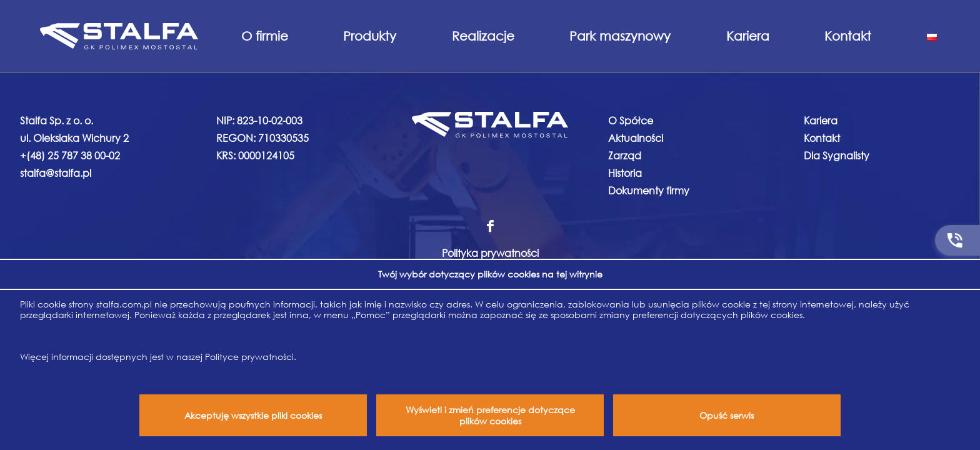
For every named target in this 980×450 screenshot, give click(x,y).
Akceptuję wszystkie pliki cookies (253, 415)
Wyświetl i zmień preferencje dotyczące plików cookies (490, 415)
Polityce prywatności (249, 357)
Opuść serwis (727, 415)
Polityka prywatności (490, 253)
